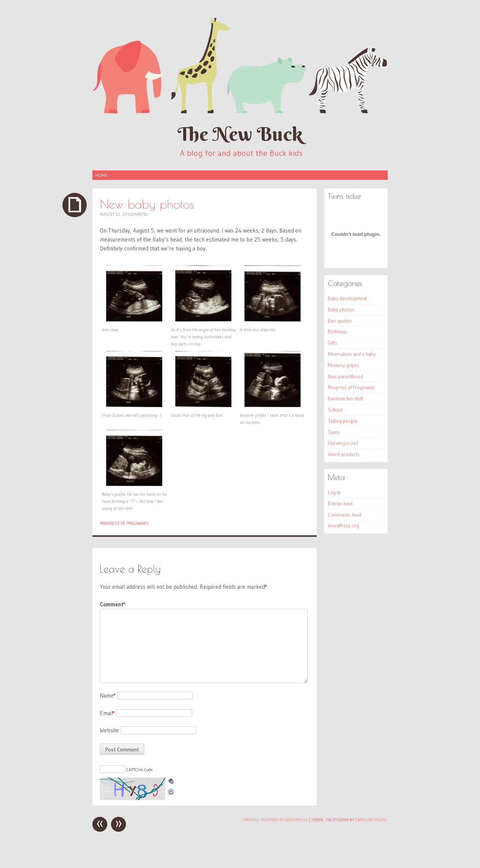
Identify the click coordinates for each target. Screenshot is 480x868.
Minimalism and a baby (352, 354)
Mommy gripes (344, 365)
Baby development (347, 298)
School (335, 410)
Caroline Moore (371, 820)
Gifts (333, 343)
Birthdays (338, 332)
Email (107, 713)
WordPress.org (343, 526)
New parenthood (345, 376)
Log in (334, 492)
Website (109, 730)
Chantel (140, 214)
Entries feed (340, 504)
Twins (334, 432)
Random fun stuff (345, 398)
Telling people (343, 421)
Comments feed (344, 515)
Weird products (344, 454)
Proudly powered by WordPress (276, 820)
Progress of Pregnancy (124, 523)
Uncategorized (343, 443)
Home (101, 175)
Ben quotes (340, 321)
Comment (113, 604)
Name (108, 695)
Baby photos (341, 310)
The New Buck (240, 134)
